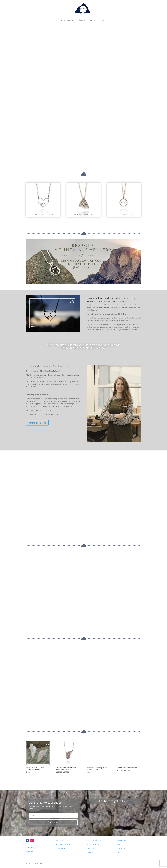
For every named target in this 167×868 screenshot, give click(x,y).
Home (63, 20)
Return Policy (122, 823)
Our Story (93, 20)
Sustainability (61, 823)
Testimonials (121, 815)
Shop (103, 20)
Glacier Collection (93, 819)
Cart (118, 819)
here (107, 775)
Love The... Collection (94, 815)
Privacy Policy (31, 822)
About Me (29, 826)
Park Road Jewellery (63, 819)
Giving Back (60, 815)
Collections (81, 20)
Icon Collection (92, 823)
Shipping (90, 827)
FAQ (118, 827)
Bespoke (70, 20)
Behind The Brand (37, 423)
